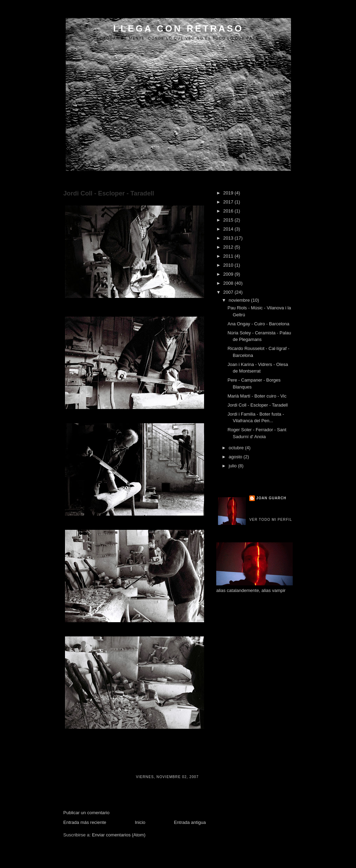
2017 (229, 202)
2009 (229, 274)
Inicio (140, 822)
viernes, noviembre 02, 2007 (167, 777)
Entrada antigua (190, 822)
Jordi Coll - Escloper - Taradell (109, 193)
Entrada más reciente (85, 822)
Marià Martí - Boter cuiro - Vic (257, 396)
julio (233, 466)
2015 (229, 220)
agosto (236, 457)
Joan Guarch (271, 498)
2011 (229, 256)
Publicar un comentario (86, 813)
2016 (229, 211)
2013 (229, 238)
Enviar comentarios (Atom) (119, 835)
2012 (229, 247)
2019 (229, 193)
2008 (229, 283)
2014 (229, 229)
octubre (237, 448)
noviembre (240, 300)
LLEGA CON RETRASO (179, 28)
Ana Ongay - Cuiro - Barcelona (258, 324)
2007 (229, 292)
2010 (229, 265)
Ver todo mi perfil (271, 520)
